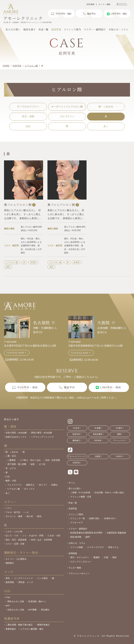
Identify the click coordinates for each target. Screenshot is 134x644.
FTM (8, 597)
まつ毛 (42, 464)
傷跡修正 (10, 563)
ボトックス (29, 489)
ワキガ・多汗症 (13, 512)
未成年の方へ (110, 518)
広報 (106, 557)
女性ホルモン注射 (16, 610)
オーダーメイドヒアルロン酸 (67, 107)
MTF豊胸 (32, 610)
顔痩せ (55, 485)
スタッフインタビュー (81, 562)
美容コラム (113, 547)
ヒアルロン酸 (12, 262)
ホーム (72, 483)
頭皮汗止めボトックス (16, 437)
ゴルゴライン (67, 116)
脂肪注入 (30, 485)
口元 (8, 477)
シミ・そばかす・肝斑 (33, 535)
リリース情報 (77, 547)
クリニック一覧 (78, 518)
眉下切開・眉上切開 (17, 464)
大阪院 (103, 323)
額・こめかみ (106, 107)
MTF (8, 606)
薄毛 (8, 578)
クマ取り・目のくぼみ (30, 460)
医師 (114, 557)
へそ (27, 512)
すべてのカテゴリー (28, 107)
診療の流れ (94, 518)
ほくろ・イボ (12, 535)
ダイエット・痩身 (14, 516)
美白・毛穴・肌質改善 (16, 540)
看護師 (96, 557)
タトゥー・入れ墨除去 (16, 559)
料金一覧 (73, 503)
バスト (9, 508)
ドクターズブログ (95, 547)
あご (106, 126)
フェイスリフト (15, 485)
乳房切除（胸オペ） (38, 601)
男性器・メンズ (26, 582)
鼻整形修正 (11, 629)
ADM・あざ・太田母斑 (42, 540)
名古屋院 (41, 323)
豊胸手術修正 (43, 625)
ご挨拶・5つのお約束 (80, 492)
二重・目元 (11, 456)
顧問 (88, 537)
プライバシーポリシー (79, 573)
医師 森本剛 (76, 537)
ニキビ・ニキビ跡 (14, 531)
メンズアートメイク (24, 578)
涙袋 (32, 464)
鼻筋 (8, 267)
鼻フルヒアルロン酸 (20, 205)
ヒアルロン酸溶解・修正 (32, 629)
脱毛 (39, 516)
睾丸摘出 (45, 610)
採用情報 (90, 4)
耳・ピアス (11, 468)
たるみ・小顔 (54, 535)
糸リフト (43, 485)
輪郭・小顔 (11, 481)
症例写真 (73, 509)
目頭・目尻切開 (53, 460)
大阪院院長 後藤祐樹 (116, 533)
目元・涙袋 (28, 116)
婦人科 (30, 516)
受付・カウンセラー (80, 557)
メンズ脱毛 (42, 578)
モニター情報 (104, 4)
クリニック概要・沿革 (81, 497)
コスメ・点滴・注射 (15, 544)
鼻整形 (33, 262)
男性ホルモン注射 (16, 601)
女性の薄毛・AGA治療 (16, 433)
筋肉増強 (10, 582)
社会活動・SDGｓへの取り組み (109, 492)
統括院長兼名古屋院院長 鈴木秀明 (86, 533)
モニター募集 (75, 568)
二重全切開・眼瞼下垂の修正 (19, 625)
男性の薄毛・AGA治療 (42, 433)
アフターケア (77, 523)
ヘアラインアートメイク (42, 437)
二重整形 (12, 460)
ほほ (28, 126)
